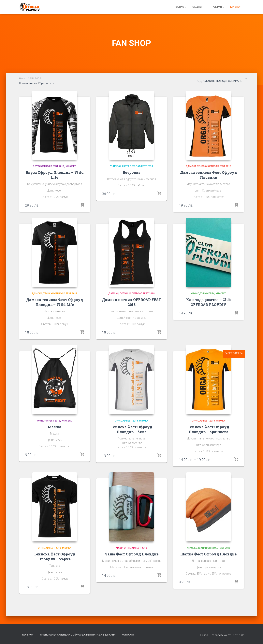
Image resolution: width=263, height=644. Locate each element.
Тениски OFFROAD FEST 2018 (214, 166)
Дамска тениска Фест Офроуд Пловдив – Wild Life (55, 302)
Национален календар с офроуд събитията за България (78, 635)
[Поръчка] (220, 82)
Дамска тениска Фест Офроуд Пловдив (209, 175)
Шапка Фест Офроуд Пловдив (209, 554)
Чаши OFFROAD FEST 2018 (132, 548)
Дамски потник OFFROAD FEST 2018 (131, 302)
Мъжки (144, 421)
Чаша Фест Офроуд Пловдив (132, 554)
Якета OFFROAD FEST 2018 (137, 166)
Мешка (55, 427)
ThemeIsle (238, 635)
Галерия (218, 7)
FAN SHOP (236, 7)
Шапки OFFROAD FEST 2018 (214, 548)
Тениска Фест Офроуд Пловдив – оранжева (208, 429)
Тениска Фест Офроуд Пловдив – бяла (131, 429)
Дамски (191, 166)
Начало (23, 79)
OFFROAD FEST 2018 (49, 421)
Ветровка (132, 172)
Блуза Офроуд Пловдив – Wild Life (55, 175)
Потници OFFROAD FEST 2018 (137, 293)
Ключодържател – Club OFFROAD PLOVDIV (208, 302)
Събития (199, 7)
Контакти (128, 635)
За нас (181, 7)
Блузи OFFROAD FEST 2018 (49, 166)
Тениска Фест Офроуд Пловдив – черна (55, 557)
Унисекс (71, 166)
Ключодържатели (203, 293)
